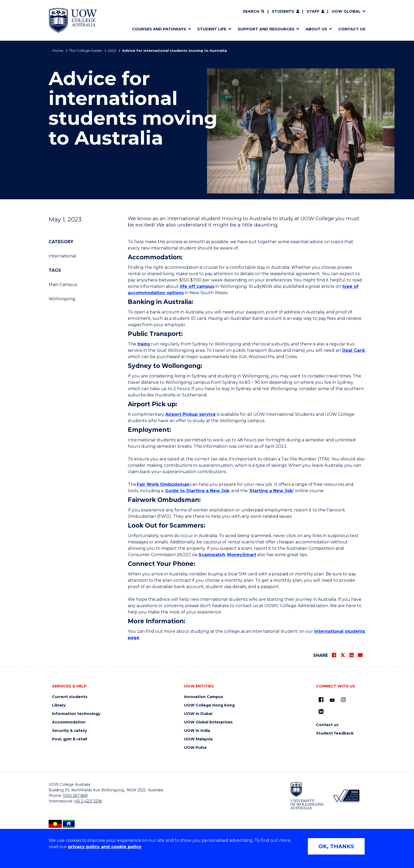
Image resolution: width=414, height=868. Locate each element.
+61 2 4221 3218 (88, 801)
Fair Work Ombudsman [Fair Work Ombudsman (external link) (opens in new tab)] (163, 484)
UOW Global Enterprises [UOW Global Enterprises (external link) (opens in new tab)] (208, 722)
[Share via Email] (360, 655)
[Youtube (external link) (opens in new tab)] (332, 700)
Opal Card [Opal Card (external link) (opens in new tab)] (353, 350)
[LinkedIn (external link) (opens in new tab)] (321, 712)
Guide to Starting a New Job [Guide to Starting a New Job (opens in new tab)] (197, 491)
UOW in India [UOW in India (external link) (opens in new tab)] (197, 731)
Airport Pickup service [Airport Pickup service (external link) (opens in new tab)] (190, 414)
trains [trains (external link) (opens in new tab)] (144, 344)
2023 (112, 50)
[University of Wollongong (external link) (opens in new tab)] (307, 796)
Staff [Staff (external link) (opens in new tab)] (313, 11)
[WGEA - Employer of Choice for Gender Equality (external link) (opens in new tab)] (346, 796)
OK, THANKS (336, 846)
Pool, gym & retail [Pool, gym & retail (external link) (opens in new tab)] (70, 739)
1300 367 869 (75, 796)
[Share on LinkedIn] (351, 655)
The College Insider (86, 50)
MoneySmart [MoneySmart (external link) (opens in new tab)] (242, 555)
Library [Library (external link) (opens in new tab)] (59, 705)
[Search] (253, 12)
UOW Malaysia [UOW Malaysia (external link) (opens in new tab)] (198, 739)
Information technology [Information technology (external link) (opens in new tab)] (76, 714)
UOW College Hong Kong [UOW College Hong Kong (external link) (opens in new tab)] (209, 705)
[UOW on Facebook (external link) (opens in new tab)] (321, 700)
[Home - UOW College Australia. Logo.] (73, 20)
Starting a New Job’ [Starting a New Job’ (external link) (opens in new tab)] (272, 491)
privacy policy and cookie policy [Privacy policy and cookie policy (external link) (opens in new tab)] (105, 847)
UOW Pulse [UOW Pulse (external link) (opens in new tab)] (195, 748)
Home (58, 50)
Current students (70, 697)
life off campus (197, 286)
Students (283, 11)
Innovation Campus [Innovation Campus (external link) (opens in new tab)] (204, 697)
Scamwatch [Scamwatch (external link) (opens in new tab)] (212, 555)
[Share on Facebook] (334, 655)
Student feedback (335, 733)
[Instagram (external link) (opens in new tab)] (343, 700)
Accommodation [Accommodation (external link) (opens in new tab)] (69, 722)
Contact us (327, 725)
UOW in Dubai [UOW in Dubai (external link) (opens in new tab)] (198, 714)
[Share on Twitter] (343, 655)
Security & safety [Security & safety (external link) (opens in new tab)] (69, 731)
